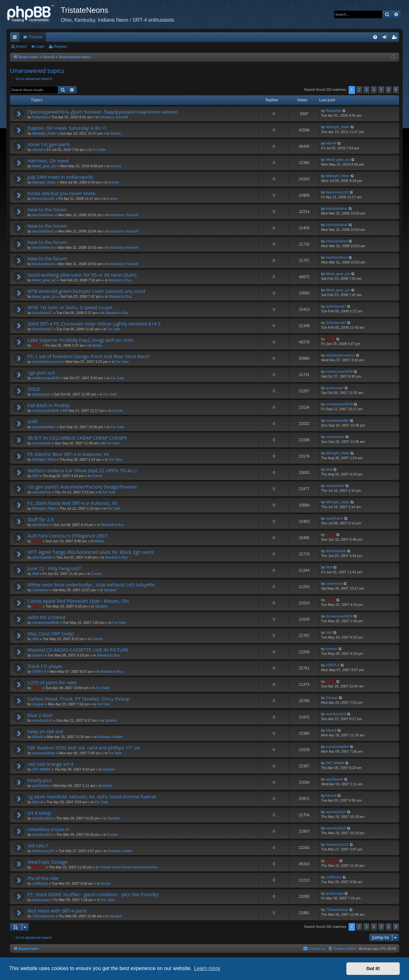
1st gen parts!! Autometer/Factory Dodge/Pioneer (82, 487)
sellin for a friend (46, 617)
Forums (36, 37)
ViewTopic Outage (47, 862)
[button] (396, 90)
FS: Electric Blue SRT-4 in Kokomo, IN (68, 454)
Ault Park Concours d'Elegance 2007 (67, 536)
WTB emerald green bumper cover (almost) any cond (86, 291)
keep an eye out (45, 731)
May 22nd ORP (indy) (51, 633)
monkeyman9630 (46, 378)
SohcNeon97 (42, 313)
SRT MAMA (42, 769)
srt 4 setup (39, 813)
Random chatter (110, 737)
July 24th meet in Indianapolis (60, 177)
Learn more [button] (207, 968)
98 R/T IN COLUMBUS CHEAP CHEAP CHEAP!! (77, 438)
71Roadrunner (43, 916)
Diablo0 (39, 867)
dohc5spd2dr (42, 557)
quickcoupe (41, 394)
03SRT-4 (39, 671)
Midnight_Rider (44, 133)
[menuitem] (375, 37)
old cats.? (38, 845)
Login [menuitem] (386, 38)
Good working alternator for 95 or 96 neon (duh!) (82, 275)
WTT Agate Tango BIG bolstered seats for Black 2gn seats (91, 552)
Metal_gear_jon (44, 166)
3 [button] (367, 90)
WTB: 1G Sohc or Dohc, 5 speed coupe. (70, 307)
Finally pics (39, 780)
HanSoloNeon (43, 215)
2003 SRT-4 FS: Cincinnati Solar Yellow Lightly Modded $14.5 (94, 324)
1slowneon (41, 590)
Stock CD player (45, 666)
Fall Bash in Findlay (49, 405)
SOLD (34, 389)
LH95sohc (40, 883)
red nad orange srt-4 (50, 764)
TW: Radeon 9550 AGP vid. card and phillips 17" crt (84, 748)
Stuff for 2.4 (41, 519)
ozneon (38, 655)
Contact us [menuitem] (314, 948)
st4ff (32, 421)
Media (97, 345)
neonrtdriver (42, 443)
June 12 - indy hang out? (54, 568)
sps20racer (41, 525)
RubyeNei (40, 117)
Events (116, 133)
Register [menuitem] (396, 38)
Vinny (37, 345)
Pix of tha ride (43, 878)
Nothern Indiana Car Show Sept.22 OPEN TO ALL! (82, 470)
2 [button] (359, 90)
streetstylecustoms (47, 362)
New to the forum (47, 209)
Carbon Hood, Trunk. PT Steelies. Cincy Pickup (79, 699)
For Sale (99, 150)
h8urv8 (38, 150)
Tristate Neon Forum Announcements (129, 867)
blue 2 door (40, 715)
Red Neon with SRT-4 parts (57, 911)
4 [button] (374, 90)
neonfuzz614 (42, 720)
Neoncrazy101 (44, 199)
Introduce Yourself (114, 117)
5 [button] (381, 90)
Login (40, 46)
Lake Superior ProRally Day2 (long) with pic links (81, 340)
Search (21, 46)
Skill (35, 476)
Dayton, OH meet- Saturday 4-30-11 (67, 128)
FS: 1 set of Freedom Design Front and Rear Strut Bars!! (89, 356)
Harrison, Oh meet (48, 161)
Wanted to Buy (120, 280)
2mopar (38, 704)
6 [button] (389, 90)
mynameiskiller (44, 427)
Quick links (16, 38)
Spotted (110, 590)
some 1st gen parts (49, 144)
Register (61, 46)
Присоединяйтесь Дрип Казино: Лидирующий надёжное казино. (103, 112)
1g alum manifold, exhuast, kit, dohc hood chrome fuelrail (92, 796)
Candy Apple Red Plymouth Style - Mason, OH (78, 601)
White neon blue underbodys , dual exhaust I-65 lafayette (91, 584)
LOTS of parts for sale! (52, 682)
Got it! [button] (373, 968)
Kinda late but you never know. (62, 193)
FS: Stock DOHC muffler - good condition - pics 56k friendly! (93, 894)
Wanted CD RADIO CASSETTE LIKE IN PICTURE (78, 650)
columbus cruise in (48, 829)
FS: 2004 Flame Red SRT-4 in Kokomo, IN (72, 503)
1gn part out (41, 372)
